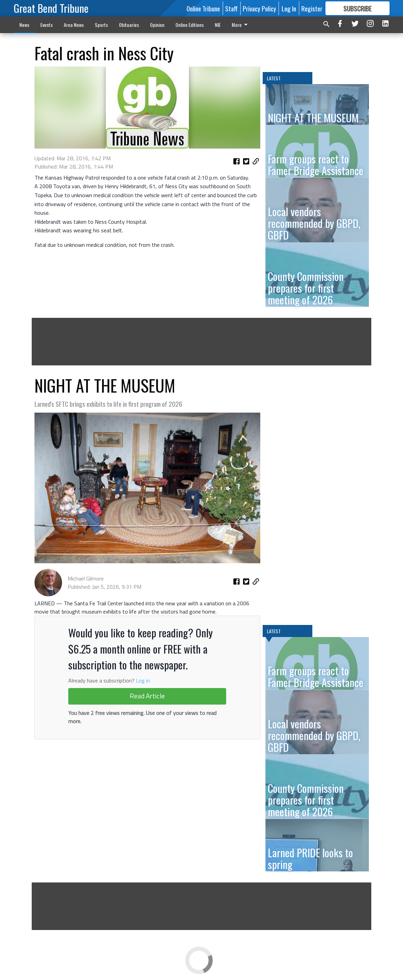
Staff (231, 8)
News (24, 25)
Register (312, 8)
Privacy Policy (259, 8)
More (241, 25)
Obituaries (129, 25)
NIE (218, 25)
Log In (289, 8)
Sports (101, 25)
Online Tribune (203, 8)
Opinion (157, 25)
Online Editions (190, 25)
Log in (143, 680)
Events (47, 25)
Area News (74, 25)
